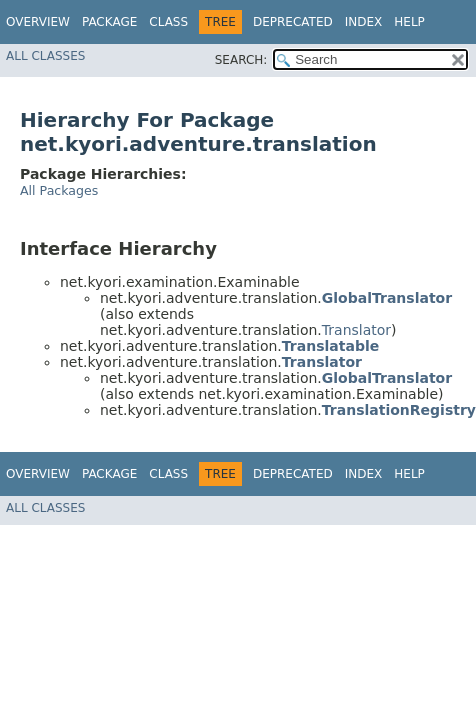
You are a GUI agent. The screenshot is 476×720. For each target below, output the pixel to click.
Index (364, 22)
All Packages (59, 190)
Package (109, 22)
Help (409, 22)
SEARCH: (241, 60)
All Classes (45, 56)
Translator (356, 330)
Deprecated (293, 22)
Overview (38, 22)
